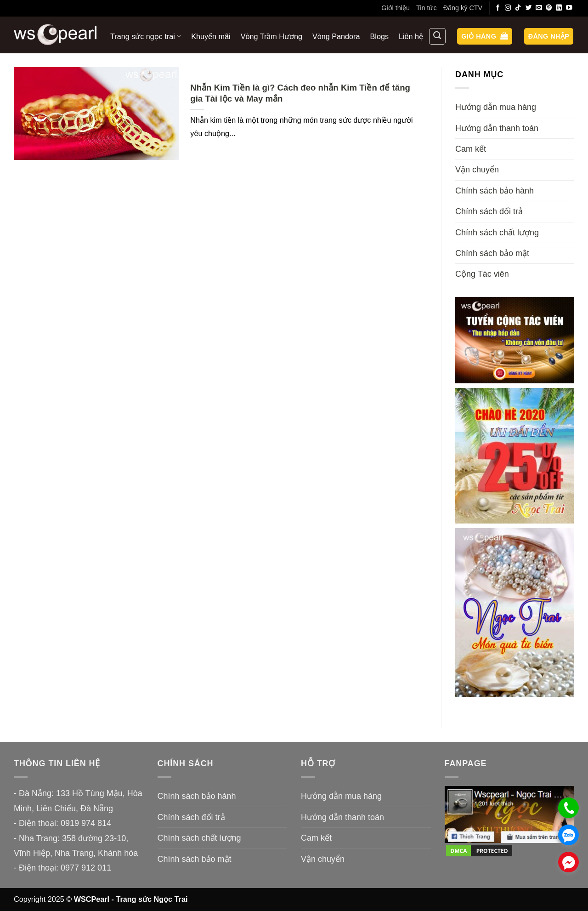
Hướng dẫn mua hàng (496, 107)
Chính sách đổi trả (489, 211)
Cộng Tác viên (482, 274)
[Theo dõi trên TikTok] (518, 8)
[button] (485, 37)
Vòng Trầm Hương (271, 36)
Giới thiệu (396, 8)
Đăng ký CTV (463, 8)
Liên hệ (411, 36)
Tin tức (427, 8)
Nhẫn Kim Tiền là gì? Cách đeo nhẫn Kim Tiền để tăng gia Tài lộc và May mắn (300, 93)
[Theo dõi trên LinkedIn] (559, 8)
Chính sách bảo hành (495, 191)
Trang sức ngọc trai (146, 36)
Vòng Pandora (336, 36)
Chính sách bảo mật (492, 253)
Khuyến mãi (211, 36)
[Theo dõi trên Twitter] (529, 8)
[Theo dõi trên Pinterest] (549, 8)
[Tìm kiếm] (437, 36)
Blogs (380, 36)
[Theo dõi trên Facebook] (498, 8)
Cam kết (471, 149)
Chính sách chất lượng (497, 233)
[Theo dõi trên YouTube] (569, 8)
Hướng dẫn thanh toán (497, 128)
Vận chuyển (477, 170)
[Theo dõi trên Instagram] (508, 8)
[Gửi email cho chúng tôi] (539, 8)
